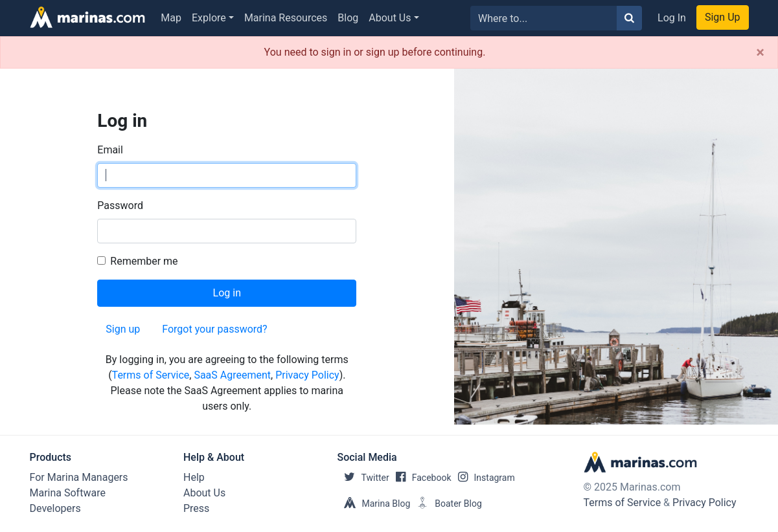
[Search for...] (544, 18)
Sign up (123, 329)
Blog (348, 18)
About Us (390, 18)
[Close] (760, 52)
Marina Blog (374, 504)
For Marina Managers (79, 477)
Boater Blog (446, 504)
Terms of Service (151, 375)
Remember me (144, 261)
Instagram (483, 478)
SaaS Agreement (232, 375)
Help (194, 477)
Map (171, 18)
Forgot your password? (214, 329)
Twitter (363, 478)
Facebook (420, 478)
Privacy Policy (307, 375)
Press (196, 508)
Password (120, 205)
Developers (55, 508)
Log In (672, 18)
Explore (209, 18)
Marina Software (68, 493)
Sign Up (723, 17)
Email (110, 150)
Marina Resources (286, 18)
